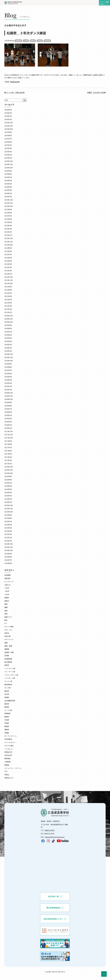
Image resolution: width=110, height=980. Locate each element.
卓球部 (7, 665)
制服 (6, 643)
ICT (6, 623)
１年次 (7, 588)
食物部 (7, 717)
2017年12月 (9, 431)
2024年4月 (8, 187)
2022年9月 (8, 248)
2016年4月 (8, 492)
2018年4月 (8, 418)
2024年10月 (9, 168)
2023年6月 (8, 219)
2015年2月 (8, 538)
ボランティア (9, 639)
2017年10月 (9, 438)
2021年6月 (8, 296)
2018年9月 (8, 402)
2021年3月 (8, 306)
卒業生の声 (8, 752)
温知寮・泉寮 (9, 652)
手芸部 (7, 720)
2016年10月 (9, 473)
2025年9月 (8, 132)
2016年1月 (8, 502)
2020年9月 (8, 325)
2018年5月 (8, 415)
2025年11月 (9, 126)
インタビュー (9, 749)
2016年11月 (9, 470)
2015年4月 (8, 531)
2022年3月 (8, 267)
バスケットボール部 (11, 675)
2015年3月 (8, 534)
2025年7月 (8, 139)
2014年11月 (9, 547)
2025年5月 (8, 145)
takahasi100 (15, 82)
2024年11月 (9, 164)
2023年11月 (9, 203)
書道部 (7, 707)
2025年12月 (9, 123)
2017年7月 (8, 447)
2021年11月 (9, 280)
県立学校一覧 (55, 897)
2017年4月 (8, 457)
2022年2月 (8, 271)
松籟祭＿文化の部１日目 (96, 92)
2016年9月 (8, 476)
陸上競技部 (8, 662)
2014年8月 (8, 557)
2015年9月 (8, 515)
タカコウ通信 (9, 746)
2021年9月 (8, 287)
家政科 (33, 41)
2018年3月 (8, 422)
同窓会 (7, 775)
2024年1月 (8, 197)
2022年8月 (8, 251)
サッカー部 (8, 681)
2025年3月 (8, 152)
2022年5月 (8, 261)
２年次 (7, 591)
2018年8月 (8, 406)
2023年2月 (8, 232)
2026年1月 (8, 119)
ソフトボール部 (10, 678)
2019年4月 (8, 380)
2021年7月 (8, 293)
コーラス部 (8, 710)
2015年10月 (9, 512)
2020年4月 (8, 341)
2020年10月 (9, 322)
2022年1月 (8, 274)
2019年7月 (8, 370)
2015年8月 (8, 518)
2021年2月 (8, 309)
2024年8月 (8, 174)
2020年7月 (8, 332)
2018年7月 (8, 409)
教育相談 (7, 759)
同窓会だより (9, 778)
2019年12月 (9, 354)
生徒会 (40, 41)
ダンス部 (7, 688)
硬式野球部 (8, 685)
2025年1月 (8, 158)
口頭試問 (7, 762)
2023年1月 (8, 235)
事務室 (7, 765)
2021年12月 (9, 277)
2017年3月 (8, 460)
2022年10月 (9, 245)
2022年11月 (9, 242)
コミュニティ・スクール (13, 768)
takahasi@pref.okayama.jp (55, 837)
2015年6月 (8, 525)
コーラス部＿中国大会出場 (14, 92)
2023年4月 (8, 226)
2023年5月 (8, 222)
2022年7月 (8, 254)
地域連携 (7, 575)
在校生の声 (8, 755)
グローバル (8, 630)
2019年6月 (8, 374)
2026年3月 (8, 113)
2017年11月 (9, 435)
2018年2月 (8, 425)
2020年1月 (8, 351)
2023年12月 (9, 200)
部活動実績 (8, 659)
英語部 (7, 697)
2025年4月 (8, 148)
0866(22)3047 (50, 830)
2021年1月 (8, 312)
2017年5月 (8, 454)
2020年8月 (8, 328)
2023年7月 (8, 216)
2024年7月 (8, 177)
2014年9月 (8, 554)
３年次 (26, 41)
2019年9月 (8, 364)
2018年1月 (8, 428)
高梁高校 (18, 41)
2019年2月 (8, 386)
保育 (6, 614)
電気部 (7, 691)
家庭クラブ (8, 617)
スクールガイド (10, 742)
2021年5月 (8, 300)
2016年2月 (8, 499)
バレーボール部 (10, 672)
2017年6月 (8, 451)
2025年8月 (8, 135)
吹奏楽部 (7, 713)
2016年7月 (8, 483)
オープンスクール (10, 736)
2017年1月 (8, 464)
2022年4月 (8, 264)
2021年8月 (8, 290)
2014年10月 (9, 550)
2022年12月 (9, 238)
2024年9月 (8, 171)
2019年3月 (8, 383)
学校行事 (47, 41)
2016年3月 (8, 496)
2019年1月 (8, 390)
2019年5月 (8, 377)
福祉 (6, 611)
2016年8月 (8, 480)
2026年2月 (8, 116)
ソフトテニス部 (10, 668)
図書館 (7, 649)
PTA (6, 771)
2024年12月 (9, 161)
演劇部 (7, 730)
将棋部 (7, 733)
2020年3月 (8, 345)
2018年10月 (9, 399)
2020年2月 (8, 348)
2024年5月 (8, 184)
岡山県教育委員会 (55, 908)
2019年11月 (9, 357)
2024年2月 (8, 193)
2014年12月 (9, 544)
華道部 (7, 726)
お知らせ (7, 585)
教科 (6, 620)
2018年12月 (9, 393)
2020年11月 (9, 319)
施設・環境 (8, 646)
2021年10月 (9, 283)
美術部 (7, 704)
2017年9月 (8, 441)
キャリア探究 (9, 627)
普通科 (7, 598)
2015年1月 (8, 541)
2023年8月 (8, 213)
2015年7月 (8, 521)
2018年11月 (9, 396)
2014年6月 (8, 563)
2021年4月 (8, 303)
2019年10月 (9, 361)
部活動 (7, 656)
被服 (6, 607)
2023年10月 (9, 206)
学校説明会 (8, 739)
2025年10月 (9, 129)
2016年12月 (9, 467)
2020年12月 (9, 316)
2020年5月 (8, 338)
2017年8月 (8, 444)
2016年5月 (8, 489)
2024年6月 (8, 180)
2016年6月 (8, 486)
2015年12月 (9, 505)
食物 (6, 604)
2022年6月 (8, 258)
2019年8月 (8, 367)
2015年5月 (8, 528)
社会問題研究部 (10, 701)
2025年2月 (8, 155)
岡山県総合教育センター (55, 919)
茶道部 (7, 723)
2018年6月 (8, 412)
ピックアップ (9, 582)
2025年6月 (8, 142)
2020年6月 (8, 335)
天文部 (7, 694)
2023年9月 (8, 209)
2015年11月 (9, 509)
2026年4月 (8, 110)
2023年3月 (8, 229)
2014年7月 (8, 560)
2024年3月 (8, 190)
